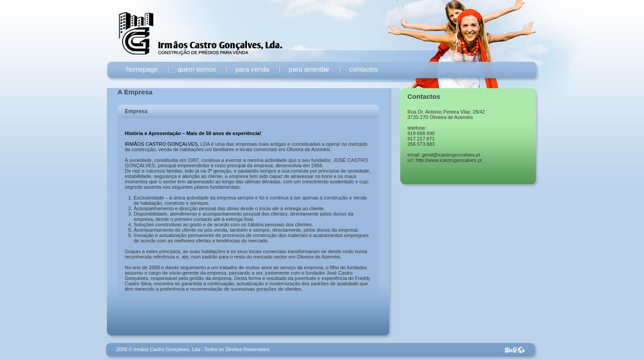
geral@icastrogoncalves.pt (451, 155)
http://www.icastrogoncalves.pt (449, 160)
